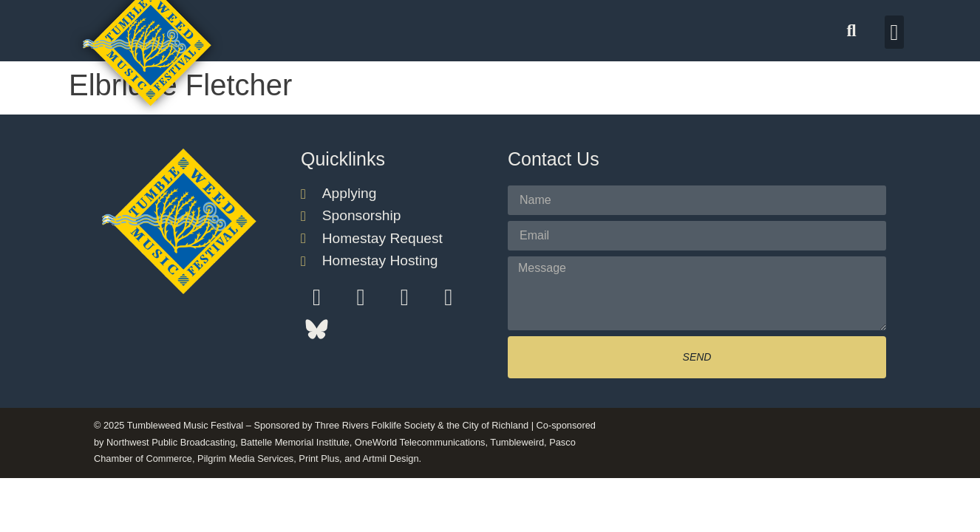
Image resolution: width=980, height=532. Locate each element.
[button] (851, 31)
